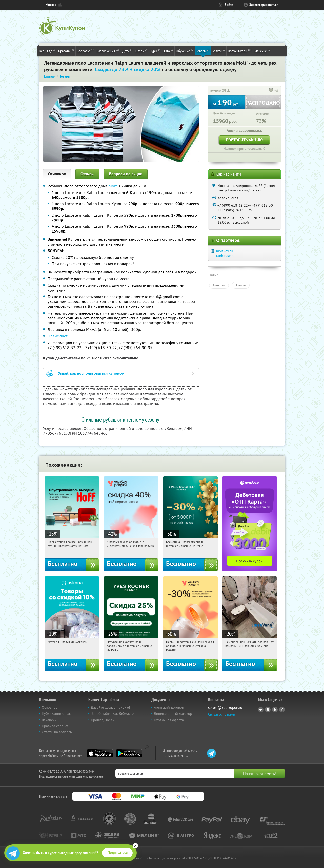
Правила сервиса (55, 726)
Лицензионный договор (173, 713)
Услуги (219, 51)
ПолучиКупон (240, 51)
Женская (219, 285)
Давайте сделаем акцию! (110, 707)
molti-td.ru (225, 251)
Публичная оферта (169, 720)
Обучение (185, 51)
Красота (66, 51)
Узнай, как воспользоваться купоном (91, 373)
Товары (203, 51)
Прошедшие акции (106, 720)
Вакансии (49, 720)
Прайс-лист (57, 336)
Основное (57, 174)
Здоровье (85, 51)
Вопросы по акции (126, 174)
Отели (141, 51)
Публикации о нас (56, 713)
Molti (113, 186)
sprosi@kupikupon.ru (225, 708)
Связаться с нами (222, 714)
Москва (51, 5)
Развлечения (108, 51)
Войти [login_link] (229, 5)
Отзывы (87, 174)
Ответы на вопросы (57, 732)
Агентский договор (169, 707)
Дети (127, 51)
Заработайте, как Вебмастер (113, 713)
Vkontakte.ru (268, 710)
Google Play (129, 753)
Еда (51, 51)
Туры (155, 51)
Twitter (275, 710)
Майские (262, 51)
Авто (168, 51)
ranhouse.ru (225, 256)
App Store (100, 753)
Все (42, 51)
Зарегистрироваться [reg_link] (264, 5)
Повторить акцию (244, 140)
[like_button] (271, 91)
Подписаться (118, 853)
